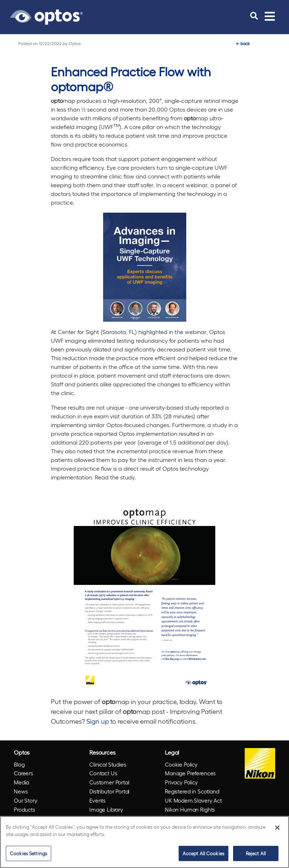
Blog (19, 764)
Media (21, 782)
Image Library (106, 809)
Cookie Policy (181, 764)
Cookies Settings (29, 853)
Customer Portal (109, 782)
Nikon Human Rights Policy (190, 814)
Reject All (256, 853)
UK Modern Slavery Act (193, 800)
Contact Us (103, 773)
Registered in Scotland (192, 791)
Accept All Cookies (203, 853)
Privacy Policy (181, 782)
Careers (23, 773)
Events (97, 800)
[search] (254, 16)
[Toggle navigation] (270, 16)
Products (25, 809)
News (21, 791)
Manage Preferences (190, 773)
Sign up (98, 721)
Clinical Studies (108, 764)
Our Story (26, 800)
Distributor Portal (109, 791)
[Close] (277, 828)
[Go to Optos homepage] (46, 16)
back (243, 43)
